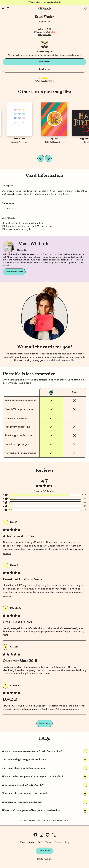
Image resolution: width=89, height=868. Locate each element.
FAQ (40, 842)
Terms (48, 842)
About (32, 842)
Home (23, 842)
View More (7, 554)
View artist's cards (14, 272)
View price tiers (44, 35)
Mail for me (44, 62)
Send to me (44, 69)
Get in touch (44, 851)
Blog (67, 842)
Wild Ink (46, 22)
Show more (45, 723)
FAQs (66, 820)
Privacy (58, 842)
